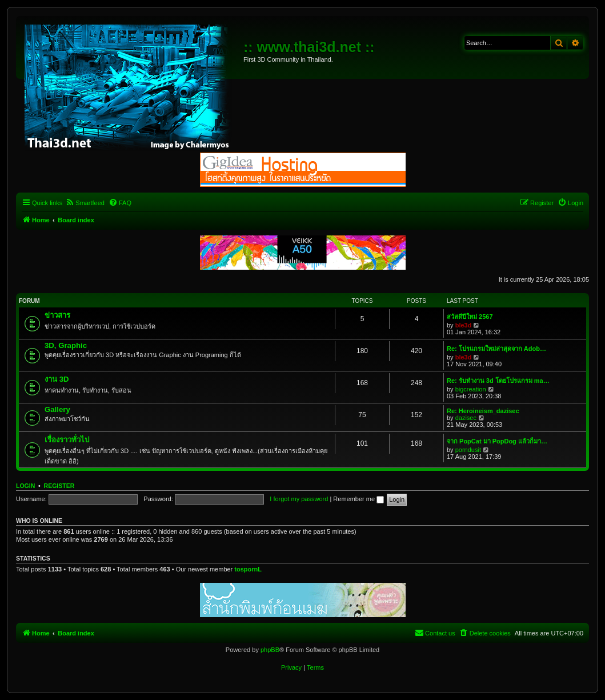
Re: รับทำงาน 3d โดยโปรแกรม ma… (498, 381)
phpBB (270, 650)
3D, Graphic (66, 345)
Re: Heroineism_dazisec (483, 411)
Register (59, 486)
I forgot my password (299, 499)
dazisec (466, 418)
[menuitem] (85, 203)
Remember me (358, 499)
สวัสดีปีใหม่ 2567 (470, 317)
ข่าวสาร (57, 315)
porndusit (468, 450)
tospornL (248, 569)
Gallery (57, 409)
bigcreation (471, 389)
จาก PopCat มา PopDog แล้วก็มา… (497, 441)
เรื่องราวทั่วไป (67, 440)
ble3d (464, 325)
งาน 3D (57, 379)
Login (25, 486)
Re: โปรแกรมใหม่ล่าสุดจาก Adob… (496, 349)
